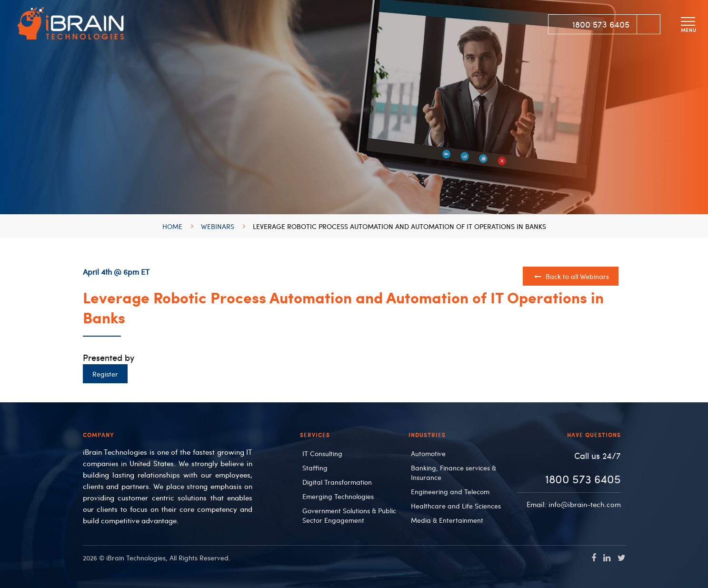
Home (172, 226)
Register (105, 374)
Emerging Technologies (338, 496)
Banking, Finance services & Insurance (454, 472)
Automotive (428, 453)
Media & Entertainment (447, 520)
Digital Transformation (337, 482)
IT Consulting (322, 453)
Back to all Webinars (571, 276)
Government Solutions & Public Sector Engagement (349, 515)
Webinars (218, 226)
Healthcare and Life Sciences (456, 506)
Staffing (315, 468)
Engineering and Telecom (450, 491)
